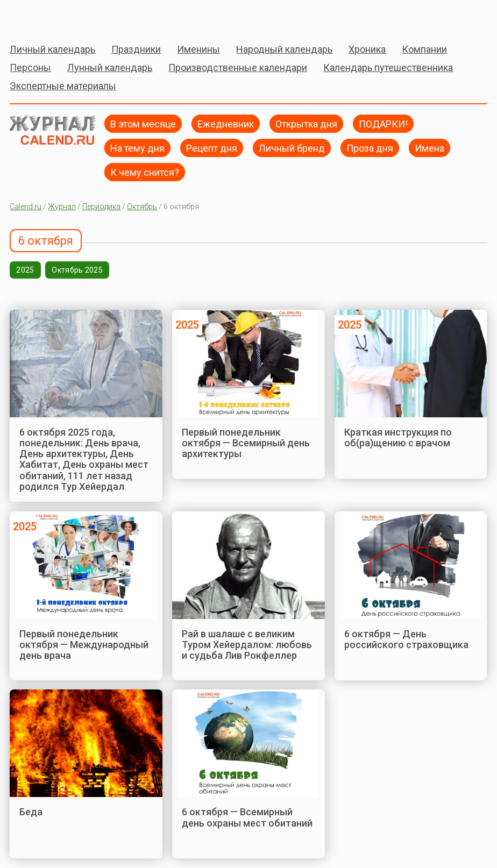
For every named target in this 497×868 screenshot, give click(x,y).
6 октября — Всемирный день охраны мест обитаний (247, 817)
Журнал (62, 207)
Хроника (367, 49)
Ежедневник (226, 123)
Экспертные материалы (63, 86)
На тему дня (137, 148)
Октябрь (142, 207)
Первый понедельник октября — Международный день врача (84, 645)
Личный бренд (292, 148)
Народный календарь (284, 49)
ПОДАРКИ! (383, 123)
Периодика (101, 207)
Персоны (30, 67)
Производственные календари (238, 67)
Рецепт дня (212, 148)
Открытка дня (306, 123)
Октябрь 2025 (77, 270)
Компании (424, 49)
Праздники (136, 49)
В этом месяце (143, 123)
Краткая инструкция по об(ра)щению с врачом (398, 437)
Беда (31, 812)
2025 (25, 270)
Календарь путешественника (388, 67)
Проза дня (370, 148)
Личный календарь (52, 49)
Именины (198, 49)
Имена (429, 148)
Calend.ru (26, 207)
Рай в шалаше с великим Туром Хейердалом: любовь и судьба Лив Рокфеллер (247, 645)
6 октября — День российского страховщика (406, 639)
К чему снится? (145, 172)
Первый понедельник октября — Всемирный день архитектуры (246, 443)
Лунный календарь (110, 67)
